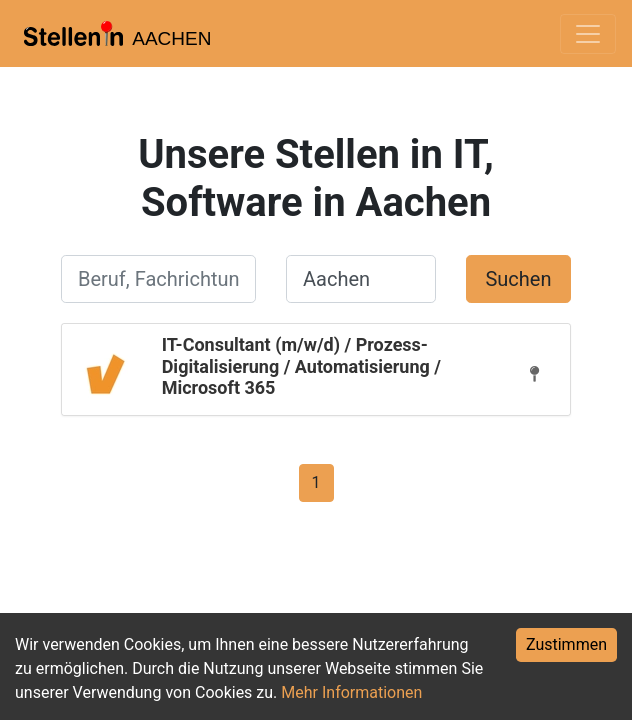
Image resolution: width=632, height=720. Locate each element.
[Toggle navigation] (588, 34)
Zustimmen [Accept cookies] (566, 644)
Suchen (518, 279)
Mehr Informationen (351, 692)
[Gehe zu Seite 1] (316, 481)
